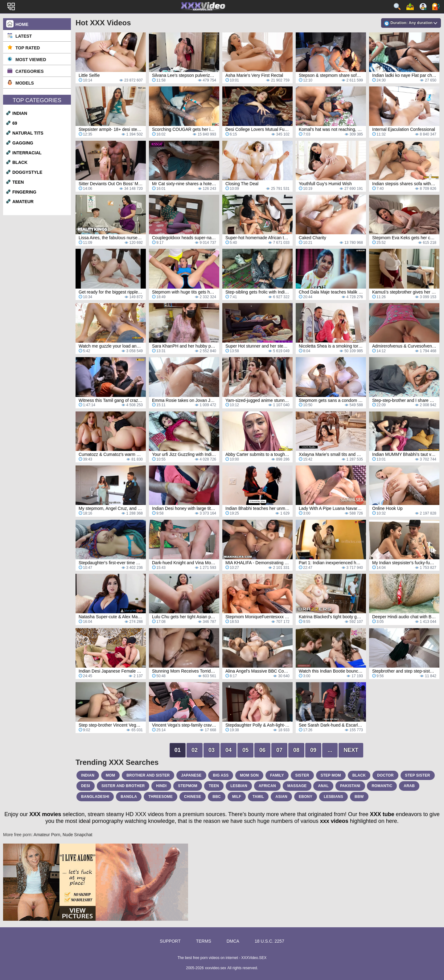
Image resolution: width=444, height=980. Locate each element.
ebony (306, 797)
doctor (385, 775)
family (277, 775)
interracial (27, 153)
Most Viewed (31, 60)
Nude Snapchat (78, 835)
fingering (24, 192)
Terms (204, 941)
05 (245, 750)
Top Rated (28, 48)
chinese (193, 797)
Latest (24, 36)
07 (279, 750)
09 (313, 750)
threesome (160, 797)
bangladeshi (95, 797)
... (330, 750)
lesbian (239, 786)
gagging (23, 143)
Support (170, 941)
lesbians (333, 797)
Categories (30, 71)
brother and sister (148, 775)
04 (228, 750)
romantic (382, 786)
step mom (331, 775)
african (267, 786)
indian (20, 113)
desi (86, 786)
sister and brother (123, 786)
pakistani (350, 786)
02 (195, 750)
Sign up (423, 6)
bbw (359, 797)
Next (351, 750)
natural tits (28, 133)
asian (281, 797)
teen (18, 182)
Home (22, 24)
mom (110, 775)
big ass (221, 775)
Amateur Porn (47, 835)
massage (297, 786)
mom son (249, 775)
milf (237, 797)
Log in (436, 6)
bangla (129, 797)
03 (212, 750)
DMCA (233, 941)
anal (323, 786)
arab (409, 786)
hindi (161, 786)
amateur (23, 202)
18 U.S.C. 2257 (269, 941)
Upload (410, 6)
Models (25, 83)
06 (262, 750)
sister (302, 775)
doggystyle (27, 172)
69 (15, 123)
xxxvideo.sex (216, 968)
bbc (217, 797)
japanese (191, 775)
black (20, 162)
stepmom (188, 786)
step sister (418, 775)
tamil (258, 797)
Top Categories (37, 100)
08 (296, 750)
